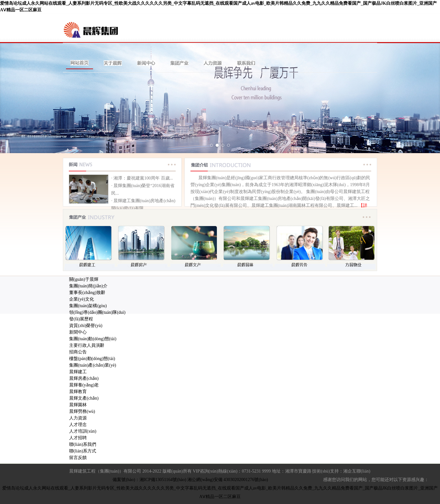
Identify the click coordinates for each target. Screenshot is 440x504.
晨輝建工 (78, 372)
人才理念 (78, 425)
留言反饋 (78, 458)
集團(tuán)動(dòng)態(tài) (93, 339)
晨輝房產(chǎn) (84, 378)
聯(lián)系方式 (83, 451)
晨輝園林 (78, 405)
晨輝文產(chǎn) (84, 398)
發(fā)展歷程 (81, 319)
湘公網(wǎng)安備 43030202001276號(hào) (228, 480)
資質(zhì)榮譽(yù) (86, 326)
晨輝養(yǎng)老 (84, 385)
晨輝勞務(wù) (82, 411)
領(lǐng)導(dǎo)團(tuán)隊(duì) (97, 312)
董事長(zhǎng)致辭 (87, 293)
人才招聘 (78, 438)
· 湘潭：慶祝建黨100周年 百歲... (142, 178)
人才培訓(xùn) (83, 431)
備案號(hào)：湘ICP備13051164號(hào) (149, 480)
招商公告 (78, 352)
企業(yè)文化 (82, 299)
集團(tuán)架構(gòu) (88, 306)
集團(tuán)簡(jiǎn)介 (88, 286)
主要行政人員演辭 (87, 345)
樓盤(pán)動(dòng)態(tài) (92, 359)
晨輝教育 (78, 392)
